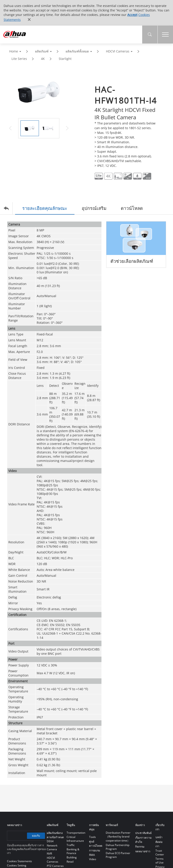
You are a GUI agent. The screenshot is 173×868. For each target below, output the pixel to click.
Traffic (71, 845)
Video (93, 859)
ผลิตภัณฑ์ (42, 51)
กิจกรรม (140, 847)
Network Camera (52, 847)
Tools (92, 837)
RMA (92, 855)
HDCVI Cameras (118, 51)
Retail (70, 862)
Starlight (65, 59)
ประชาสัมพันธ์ (143, 833)
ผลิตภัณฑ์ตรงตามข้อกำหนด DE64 (55, 837)
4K (43, 59)
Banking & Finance (73, 851)
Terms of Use (160, 861)
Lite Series (19, 59)
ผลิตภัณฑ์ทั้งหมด (77, 51)
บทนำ (159, 837)
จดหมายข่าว (143, 851)
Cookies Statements (19, 861)
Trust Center (160, 853)
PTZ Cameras (55, 866)
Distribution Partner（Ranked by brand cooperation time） (118, 837)
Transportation (76, 833)
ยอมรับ (36, 836)
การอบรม (95, 850)
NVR (49, 854)
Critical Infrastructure (75, 839)
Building (72, 857)
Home (14, 51)
